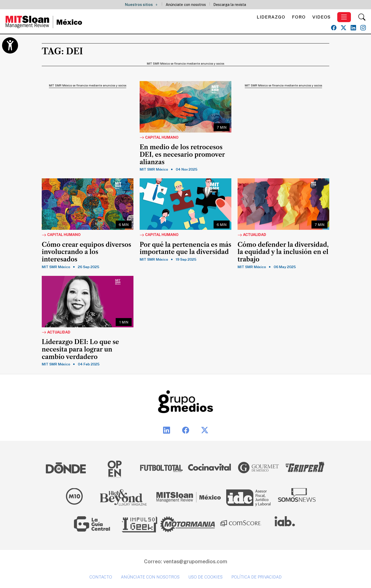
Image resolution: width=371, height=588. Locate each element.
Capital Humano (159, 138)
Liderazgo (271, 17)
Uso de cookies (205, 577)
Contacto (101, 577)
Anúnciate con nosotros (186, 5)
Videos (321, 17)
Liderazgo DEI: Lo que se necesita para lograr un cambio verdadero (80, 349)
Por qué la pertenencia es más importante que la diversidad (185, 248)
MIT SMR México (154, 169)
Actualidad (252, 235)
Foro (299, 17)
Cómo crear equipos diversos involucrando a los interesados (86, 252)
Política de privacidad (256, 577)
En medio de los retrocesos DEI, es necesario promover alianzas (182, 155)
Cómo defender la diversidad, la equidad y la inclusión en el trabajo (283, 252)
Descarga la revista (230, 5)
